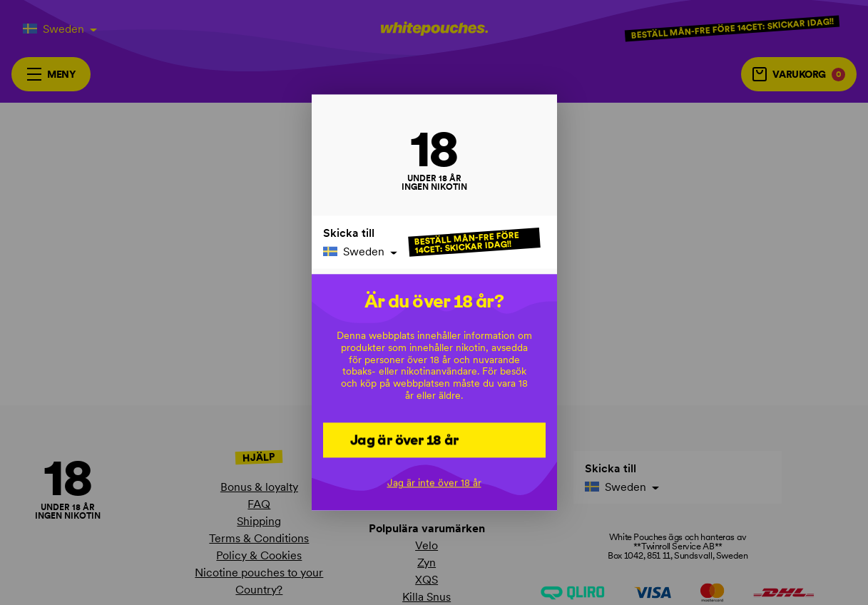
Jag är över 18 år (404, 439)
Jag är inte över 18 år (434, 483)
